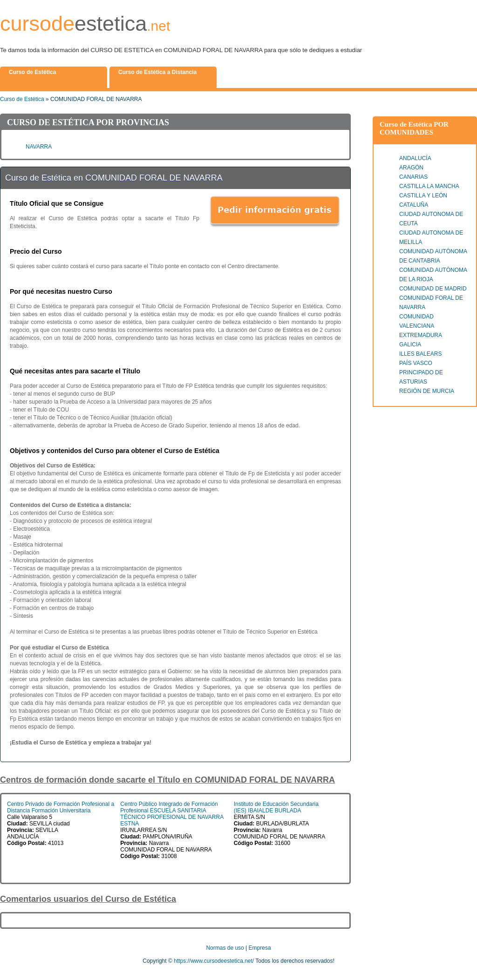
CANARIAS (413, 177)
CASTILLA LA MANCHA (429, 186)
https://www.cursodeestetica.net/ (214, 961)
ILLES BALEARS (420, 354)
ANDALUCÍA (415, 158)
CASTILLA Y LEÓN (423, 196)
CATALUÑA (414, 205)
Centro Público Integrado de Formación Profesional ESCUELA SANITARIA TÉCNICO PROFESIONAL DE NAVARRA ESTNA (172, 814)
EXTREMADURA (421, 335)
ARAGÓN (411, 168)
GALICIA (410, 345)
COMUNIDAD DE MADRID (433, 289)
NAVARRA (39, 147)
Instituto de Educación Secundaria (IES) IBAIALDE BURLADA (276, 807)
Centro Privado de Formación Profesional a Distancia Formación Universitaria (61, 807)
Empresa (260, 948)
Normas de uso (225, 948)
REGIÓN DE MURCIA (427, 391)
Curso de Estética (22, 99)
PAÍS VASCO (416, 363)
